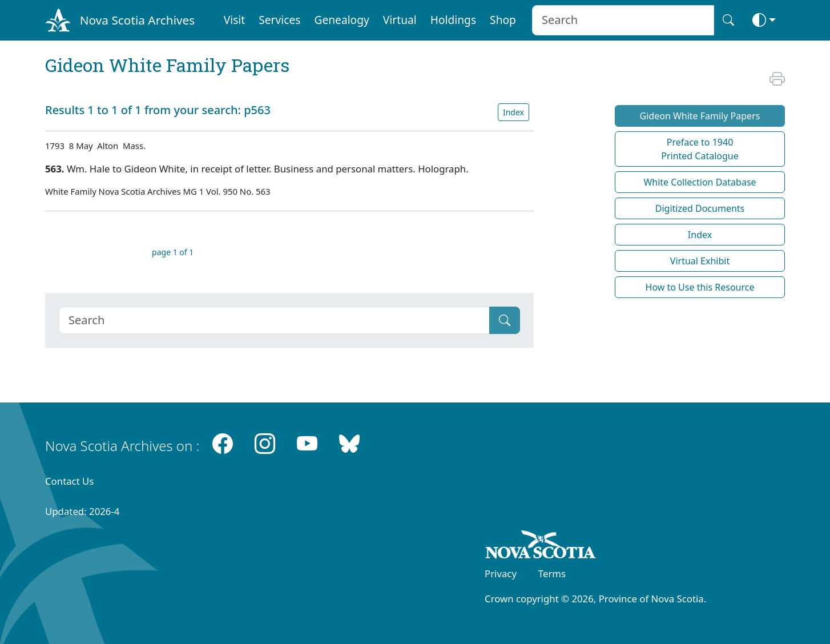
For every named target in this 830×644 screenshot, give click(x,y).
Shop (503, 20)
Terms (552, 573)
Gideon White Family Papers (700, 116)
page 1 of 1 (173, 252)
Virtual (400, 20)
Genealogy (341, 20)
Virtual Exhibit (700, 261)
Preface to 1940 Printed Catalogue (700, 149)
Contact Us (69, 481)
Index (513, 112)
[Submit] (505, 320)
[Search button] (728, 20)
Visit (235, 20)
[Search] (274, 320)
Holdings (453, 20)
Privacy (501, 573)
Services (279, 20)
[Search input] (623, 20)
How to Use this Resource (700, 287)
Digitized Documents (700, 208)
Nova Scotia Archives (137, 20)
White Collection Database (700, 182)
